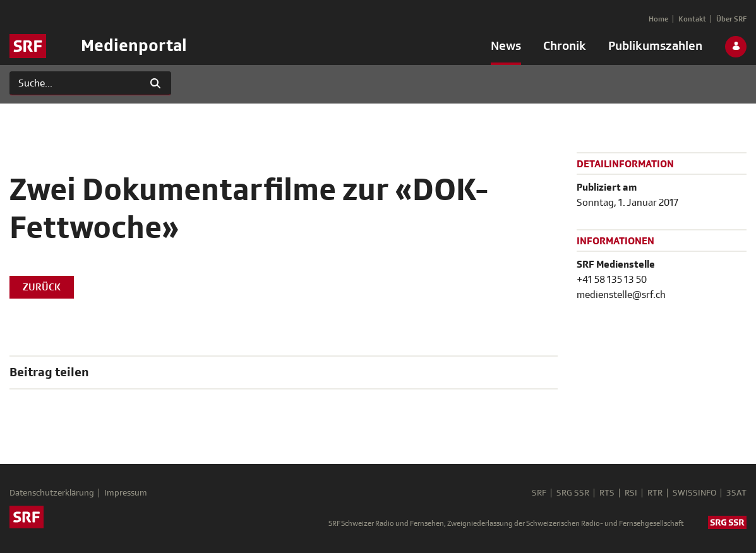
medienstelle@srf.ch (621, 295)
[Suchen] (75, 83)
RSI (631, 493)
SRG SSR (573, 493)
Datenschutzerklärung (52, 493)
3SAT (736, 493)
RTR (655, 493)
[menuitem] (506, 49)
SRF (539, 493)
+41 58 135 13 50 (612, 280)
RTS (607, 493)
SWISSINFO (694, 493)
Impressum (126, 493)
